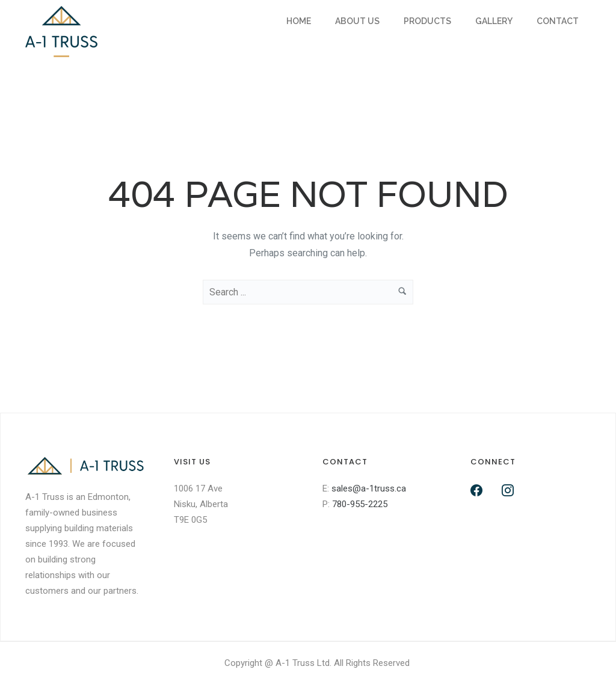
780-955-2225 (360, 504)
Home (299, 21)
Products (427, 21)
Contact (558, 21)
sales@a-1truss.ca (369, 488)
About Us (357, 21)
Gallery (494, 21)
